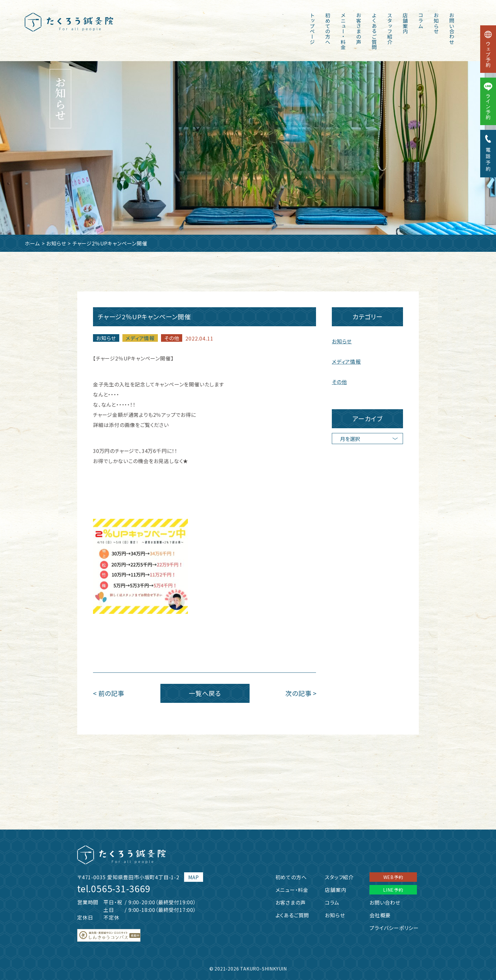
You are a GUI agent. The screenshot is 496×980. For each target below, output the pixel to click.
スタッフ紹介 (390, 29)
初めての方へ (328, 29)
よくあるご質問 (374, 31)
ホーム (32, 243)
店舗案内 (405, 23)
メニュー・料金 (343, 31)
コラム (421, 21)
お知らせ (436, 23)
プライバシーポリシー (394, 928)
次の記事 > (301, 693)
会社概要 (380, 915)
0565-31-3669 (121, 888)
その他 (172, 338)
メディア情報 (140, 338)
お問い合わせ (452, 29)
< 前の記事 (109, 693)
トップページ (312, 29)
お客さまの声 (359, 29)
